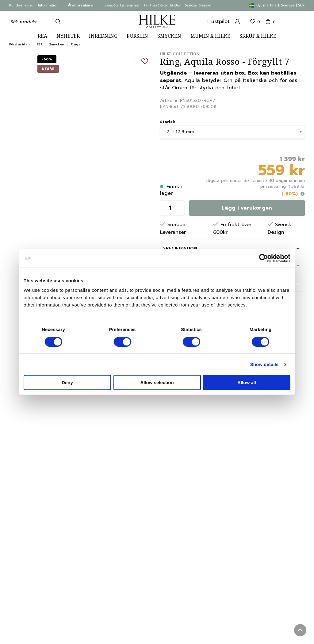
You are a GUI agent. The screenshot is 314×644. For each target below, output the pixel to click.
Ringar (77, 44)
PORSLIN (137, 36)
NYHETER (68, 36)
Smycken (57, 44)
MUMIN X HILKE (210, 36)
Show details (264, 364)
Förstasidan (20, 44)
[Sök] (57, 21)
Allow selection (157, 382)
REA (42, 36)
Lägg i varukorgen (247, 208)
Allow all (247, 382)
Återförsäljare (80, 5)
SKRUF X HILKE (258, 36)
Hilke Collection (180, 54)
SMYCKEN (169, 36)
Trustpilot (218, 21)
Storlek (168, 122)
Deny (67, 382)
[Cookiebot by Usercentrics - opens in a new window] (264, 258)
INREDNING (103, 36)
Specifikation (180, 248)
